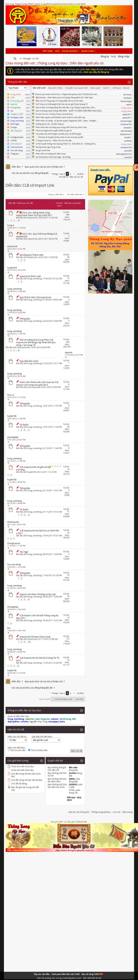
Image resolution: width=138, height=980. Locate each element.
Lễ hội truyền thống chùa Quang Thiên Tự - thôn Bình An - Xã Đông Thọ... (66, 144)
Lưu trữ (116, 812)
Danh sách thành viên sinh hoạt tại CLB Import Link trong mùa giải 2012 (37, 383)
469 (68, 215)
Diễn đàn (16, 167)
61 (19, 350)
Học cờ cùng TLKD (92, 974)
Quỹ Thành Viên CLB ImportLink (35, 297)
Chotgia (14, 127)
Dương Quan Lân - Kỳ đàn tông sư (50, 124)
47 (19, 220)
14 (68, 469)
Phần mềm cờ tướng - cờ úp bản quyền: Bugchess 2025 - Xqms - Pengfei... (66, 121)
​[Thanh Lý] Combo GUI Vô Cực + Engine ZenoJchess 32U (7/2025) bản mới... (67, 94)
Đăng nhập (124, 56)
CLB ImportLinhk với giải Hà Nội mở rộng (34, 468)
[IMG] (72, 779)
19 (68, 575)
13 (68, 618)
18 (29, 642)
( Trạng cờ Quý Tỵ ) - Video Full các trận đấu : (54, 140)
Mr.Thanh (128, 95)
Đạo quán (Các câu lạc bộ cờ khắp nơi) (44, 167)
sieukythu (128, 98)
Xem (59, 206)
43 (68, 427)
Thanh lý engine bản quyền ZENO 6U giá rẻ (54, 130)
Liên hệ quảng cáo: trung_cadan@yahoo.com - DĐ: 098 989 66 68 (69, 978)
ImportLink (32, 218)
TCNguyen (15, 154)
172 (68, 639)
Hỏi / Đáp (48, 51)
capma (129, 104)
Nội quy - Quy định (74, 799)
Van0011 (128, 137)
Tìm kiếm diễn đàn (75, 194)
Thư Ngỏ (24, 552)
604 (68, 342)
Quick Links (88, 51)
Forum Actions (70, 51)
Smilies (73, 773)
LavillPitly (128, 141)
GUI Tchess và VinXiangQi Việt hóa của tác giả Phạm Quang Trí (62, 104)
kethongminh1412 (124, 154)
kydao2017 (127, 114)
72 (68, 660)
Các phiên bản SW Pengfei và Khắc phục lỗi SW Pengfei (59, 134)
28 (68, 257)
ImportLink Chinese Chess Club (35, 637)
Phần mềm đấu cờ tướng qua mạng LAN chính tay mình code (61, 127)
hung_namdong (34, 279)
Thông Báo (25, 319)
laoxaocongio (126, 101)
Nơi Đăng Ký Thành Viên (31, 255)
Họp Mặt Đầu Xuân (29, 361)
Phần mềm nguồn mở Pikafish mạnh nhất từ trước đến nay (60, 117)
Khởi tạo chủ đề (25, 203)
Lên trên (80, 699)
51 (68, 511)
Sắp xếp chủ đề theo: (42, 737)
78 (68, 596)
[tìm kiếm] (34, 59)
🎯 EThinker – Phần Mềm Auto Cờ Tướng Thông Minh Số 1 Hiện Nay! (64, 97)
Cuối (80, 174)
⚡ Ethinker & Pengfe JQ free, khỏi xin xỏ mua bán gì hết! (59, 137)
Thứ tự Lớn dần (17, 750)
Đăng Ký (105, 56)
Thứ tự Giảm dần (38, 750)
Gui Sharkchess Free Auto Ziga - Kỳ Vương (53, 157)
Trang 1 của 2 (58, 174)
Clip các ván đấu (42, 974)
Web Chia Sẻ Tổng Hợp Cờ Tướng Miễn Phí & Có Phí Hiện (59, 101)
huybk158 (32, 472)
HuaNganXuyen (17, 137)
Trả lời (59, 203)
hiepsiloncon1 (126, 134)
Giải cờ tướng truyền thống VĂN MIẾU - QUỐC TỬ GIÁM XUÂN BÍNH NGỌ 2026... (69, 111)
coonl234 (128, 151)
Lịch (57, 51)
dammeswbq (126, 131)
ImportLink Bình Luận (30, 276)
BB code (73, 767)
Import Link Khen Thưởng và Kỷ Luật (38, 594)
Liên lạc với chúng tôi (79, 812)
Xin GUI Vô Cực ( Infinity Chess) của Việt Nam (54, 114)
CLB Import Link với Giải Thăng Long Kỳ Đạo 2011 (37, 617)
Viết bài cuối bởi (73, 203)
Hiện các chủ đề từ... (18, 737)
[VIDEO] (73, 784)
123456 (14, 140)
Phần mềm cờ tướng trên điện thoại (51, 154)
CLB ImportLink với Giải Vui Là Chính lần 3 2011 (38, 532)
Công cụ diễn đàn (56, 194)
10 (68, 278)
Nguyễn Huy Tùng (38, 722)
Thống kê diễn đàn (18, 82)
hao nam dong (17, 150)
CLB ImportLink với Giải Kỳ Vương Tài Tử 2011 (38, 659)
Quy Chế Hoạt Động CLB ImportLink (37, 235)
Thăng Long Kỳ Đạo (101, 812)
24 (68, 533)
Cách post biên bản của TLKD (66, 974)
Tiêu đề (12, 203)
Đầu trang (127, 812)
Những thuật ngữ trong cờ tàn (48, 147)
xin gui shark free (43, 150)
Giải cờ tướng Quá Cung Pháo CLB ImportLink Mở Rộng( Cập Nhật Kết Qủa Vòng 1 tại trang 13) (36, 342)
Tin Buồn (24, 425)
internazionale (23, 347)
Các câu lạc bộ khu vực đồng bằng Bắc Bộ (32, 173)
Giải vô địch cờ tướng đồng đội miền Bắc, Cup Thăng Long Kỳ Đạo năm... (66, 107)
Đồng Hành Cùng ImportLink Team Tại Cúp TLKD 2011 (34, 214)
